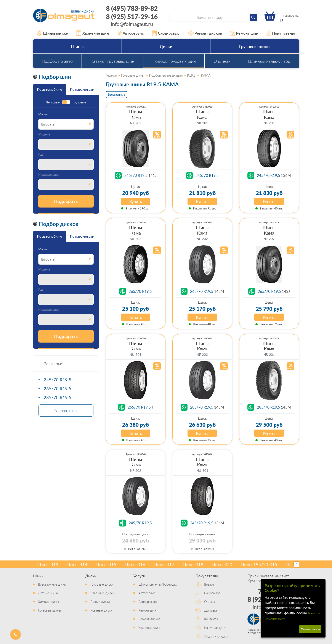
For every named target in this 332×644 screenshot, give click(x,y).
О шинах (222, 61)
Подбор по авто (57, 61)
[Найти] (253, 18)
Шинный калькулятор (269, 61)
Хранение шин (92, 33)
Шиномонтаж (53, 33)
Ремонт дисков (205, 33)
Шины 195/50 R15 (258, 564)
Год (41, 154)
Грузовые (79, 102)
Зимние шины (48, 601)
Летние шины (48, 593)
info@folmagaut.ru (132, 24)
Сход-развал (166, 33)
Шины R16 (134, 564)
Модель (44, 134)
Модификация (49, 175)
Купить (136, 201)
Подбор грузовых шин (174, 61)
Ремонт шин (244, 33)
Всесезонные (116, 94)
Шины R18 (192, 564)
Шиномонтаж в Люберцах (158, 584)
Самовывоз (212, 593)
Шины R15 (105, 564)
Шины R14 (76, 564)
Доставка (211, 610)
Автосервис (130, 33)
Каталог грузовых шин (112, 61)
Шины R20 (221, 564)
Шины (77, 46)
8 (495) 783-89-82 (132, 8)
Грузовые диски (102, 584)
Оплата (210, 601)
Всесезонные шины (52, 584)
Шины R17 (163, 564)
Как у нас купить (216, 627)
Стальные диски (102, 593)
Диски (166, 46)
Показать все (66, 411)
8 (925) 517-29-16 (132, 16)
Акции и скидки (216, 636)
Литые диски (100, 601)
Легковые (53, 102)
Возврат (210, 584)
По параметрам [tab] (82, 89)
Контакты (211, 619)
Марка (43, 114)
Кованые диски (101, 610)
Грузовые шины (255, 46)
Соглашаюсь (310, 629)
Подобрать (66, 201)
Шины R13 (47, 564)
